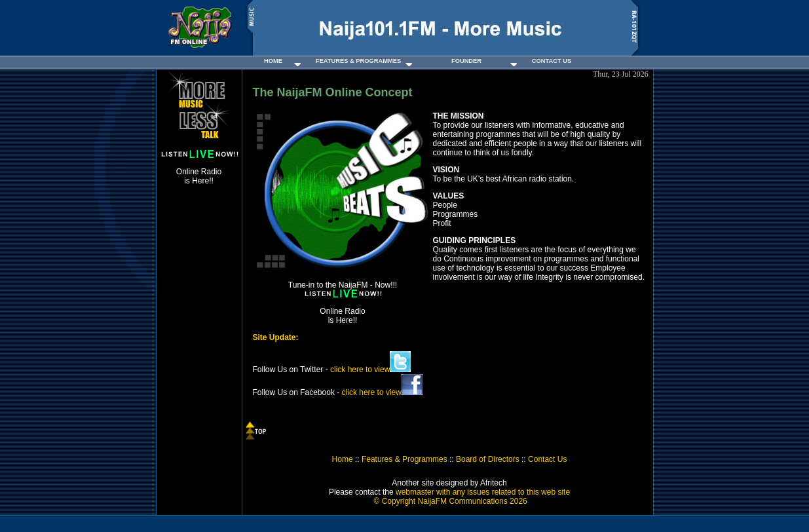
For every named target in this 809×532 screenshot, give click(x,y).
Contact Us (547, 459)
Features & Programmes (404, 459)
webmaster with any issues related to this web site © (471, 497)
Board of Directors (488, 459)
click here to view (370, 370)
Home (343, 459)
